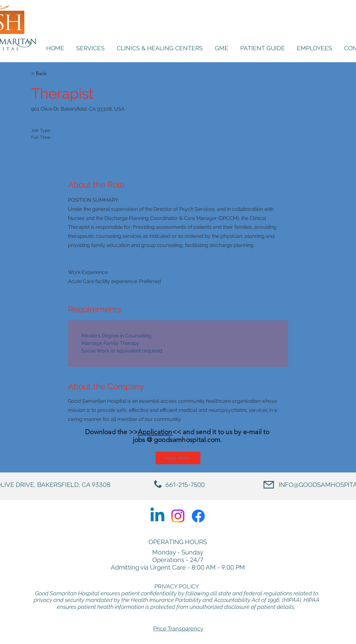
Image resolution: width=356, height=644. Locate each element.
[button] (314, 48)
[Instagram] (178, 516)
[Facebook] (198, 516)
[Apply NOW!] (178, 458)
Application (155, 432)
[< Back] (53, 74)
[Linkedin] (157, 516)
